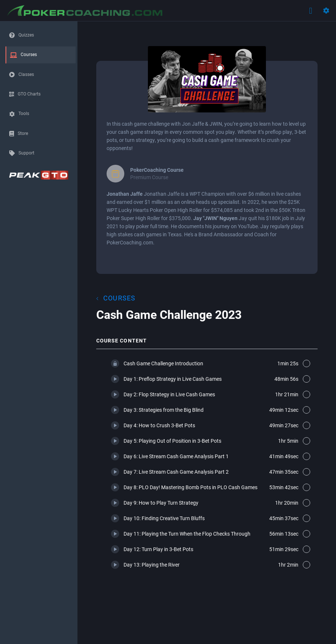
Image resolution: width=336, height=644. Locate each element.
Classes (26, 74)
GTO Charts (29, 94)
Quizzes (26, 35)
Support (26, 153)
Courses (29, 54)
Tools (24, 113)
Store (23, 133)
